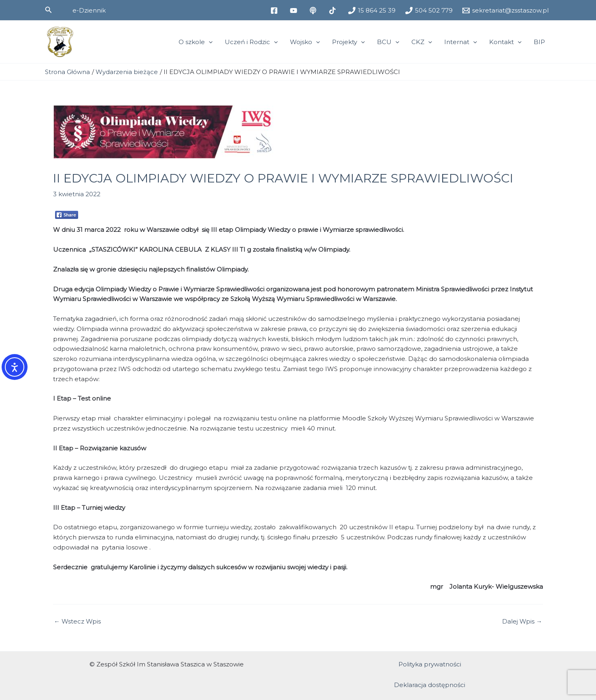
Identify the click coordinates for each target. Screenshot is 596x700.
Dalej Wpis (522, 621)
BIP (539, 42)
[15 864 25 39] (372, 11)
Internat (461, 42)
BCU (388, 42)
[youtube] (295, 11)
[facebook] (275, 11)
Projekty (348, 42)
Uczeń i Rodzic (251, 42)
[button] (49, 10)
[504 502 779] (429, 11)
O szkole (196, 42)
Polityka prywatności (430, 664)
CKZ (422, 42)
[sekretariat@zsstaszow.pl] (506, 11)
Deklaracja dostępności (430, 685)
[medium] (314, 11)
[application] (209, 42)
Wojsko (305, 42)
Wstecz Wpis (77, 621)
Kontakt (505, 42)
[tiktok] (334, 11)
